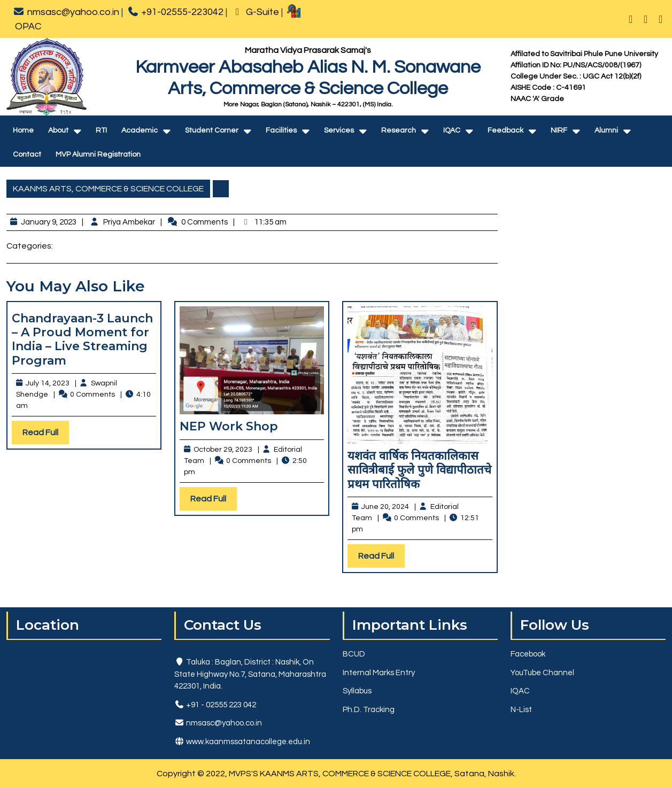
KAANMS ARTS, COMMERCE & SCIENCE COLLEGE (108, 189)
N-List (521, 710)
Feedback (505, 130)
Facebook (528, 654)
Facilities (281, 130)
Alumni (606, 130)
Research (399, 130)
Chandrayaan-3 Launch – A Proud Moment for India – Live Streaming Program (82, 339)
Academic (140, 130)
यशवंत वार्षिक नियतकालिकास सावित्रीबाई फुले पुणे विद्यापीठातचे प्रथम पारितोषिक (419, 470)
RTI (101, 130)
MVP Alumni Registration (98, 154)
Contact (27, 154)
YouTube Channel (542, 673)
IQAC (452, 130)
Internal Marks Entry (379, 673)
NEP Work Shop (229, 426)
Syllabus (357, 691)
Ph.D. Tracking (369, 710)
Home (23, 130)
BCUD (354, 654)
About (58, 130)
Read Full (46, 435)
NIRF (559, 130)
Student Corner (212, 130)
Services (339, 130)
